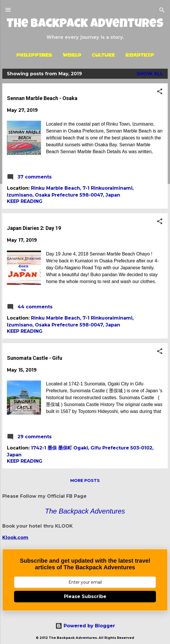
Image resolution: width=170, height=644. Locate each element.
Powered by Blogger (85, 626)
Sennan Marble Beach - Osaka (42, 98)
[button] (160, 92)
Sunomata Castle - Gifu (35, 358)
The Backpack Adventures (85, 25)
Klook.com (15, 538)
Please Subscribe (85, 596)
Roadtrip (140, 55)
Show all (150, 74)
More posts (85, 480)
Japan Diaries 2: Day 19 (34, 228)
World (72, 55)
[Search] (162, 10)
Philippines (34, 55)
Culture (103, 55)
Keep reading (25, 201)
